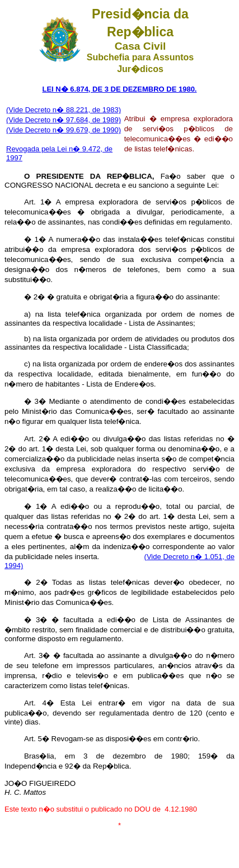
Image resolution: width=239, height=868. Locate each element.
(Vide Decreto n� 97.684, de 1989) (64, 120)
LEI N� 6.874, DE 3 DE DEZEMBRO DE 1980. (120, 89)
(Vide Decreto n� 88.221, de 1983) (64, 110)
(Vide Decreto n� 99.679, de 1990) (64, 130)
